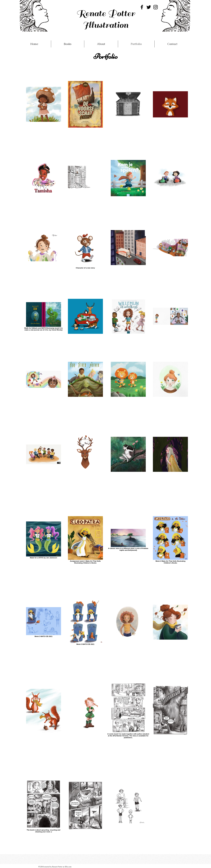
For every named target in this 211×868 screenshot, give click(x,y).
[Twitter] (149, 7)
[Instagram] (156, 7)
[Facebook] (142, 7)
